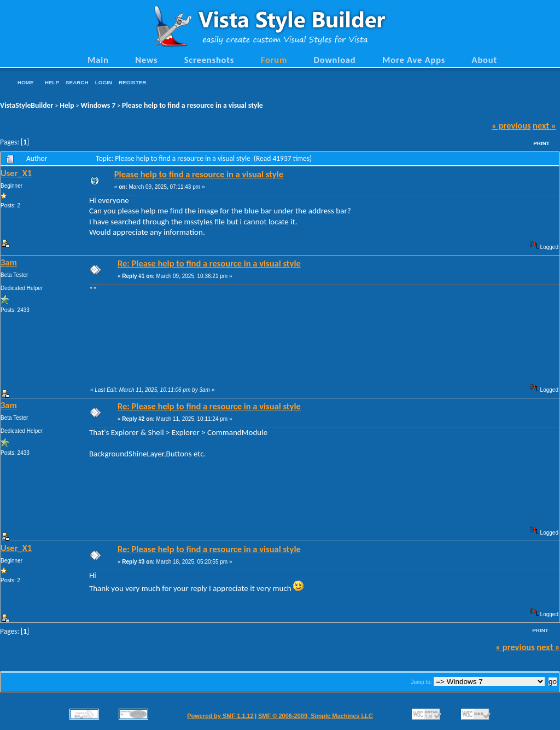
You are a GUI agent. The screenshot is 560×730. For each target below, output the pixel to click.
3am (9, 262)
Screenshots (209, 60)
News (146, 60)
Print (541, 143)
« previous (511, 125)
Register (132, 82)
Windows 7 (98, 105)
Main (98, 60)
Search (77, 82)
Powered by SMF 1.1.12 (220, 716)
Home (26, 82)
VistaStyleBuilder (27, 105)
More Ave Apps (414, 60)
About (485, 60)
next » (544, 125)
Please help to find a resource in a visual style (192, 105)
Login (104, 82)
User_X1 (16, 173)
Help (52, 82)
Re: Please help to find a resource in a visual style (209, 263)
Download (335, 60)
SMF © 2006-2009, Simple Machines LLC (316, 716)
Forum (274, 60)
